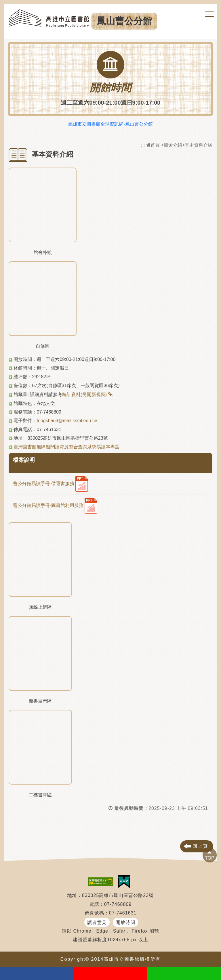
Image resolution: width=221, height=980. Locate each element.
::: (143, 145)
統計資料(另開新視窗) (84, 394)
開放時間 (125, 922)
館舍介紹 (173, 145)
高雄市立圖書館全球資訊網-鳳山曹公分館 (110, 124)
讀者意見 (97, 922)
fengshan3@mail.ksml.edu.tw (67, 421)
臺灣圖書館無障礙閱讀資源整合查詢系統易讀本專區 (66, 447)
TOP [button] (210, 858)
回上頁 (200, 846)
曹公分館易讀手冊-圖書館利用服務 (55, 506)
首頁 (153, 145)
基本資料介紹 (199, 145)
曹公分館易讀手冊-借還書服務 (51, 484)
